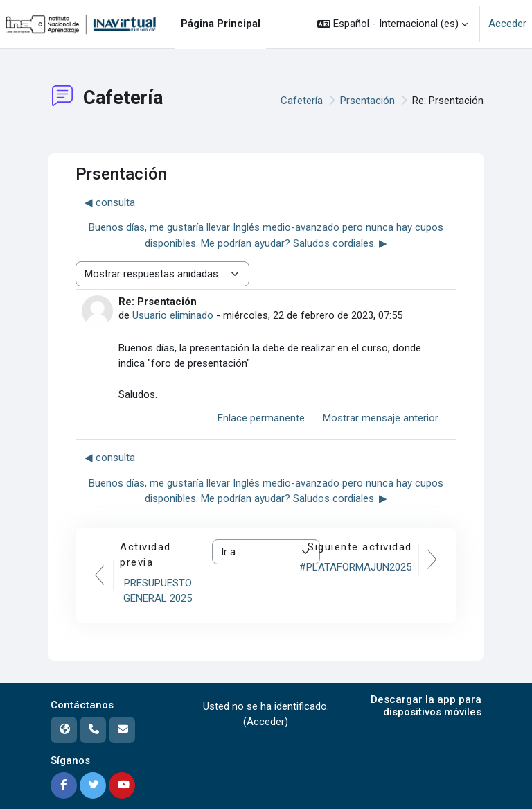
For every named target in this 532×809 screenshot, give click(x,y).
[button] (392, 24)
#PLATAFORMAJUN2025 (355, 567)
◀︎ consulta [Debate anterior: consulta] (110, 202)
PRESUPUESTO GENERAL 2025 (158, 591)
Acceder (507, 24)
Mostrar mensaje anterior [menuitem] (381, 418)
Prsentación (367, 101)
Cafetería (302, 101)
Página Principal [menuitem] (221, 24)
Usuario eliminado (173, 315)
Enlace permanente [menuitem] (261, 418)
